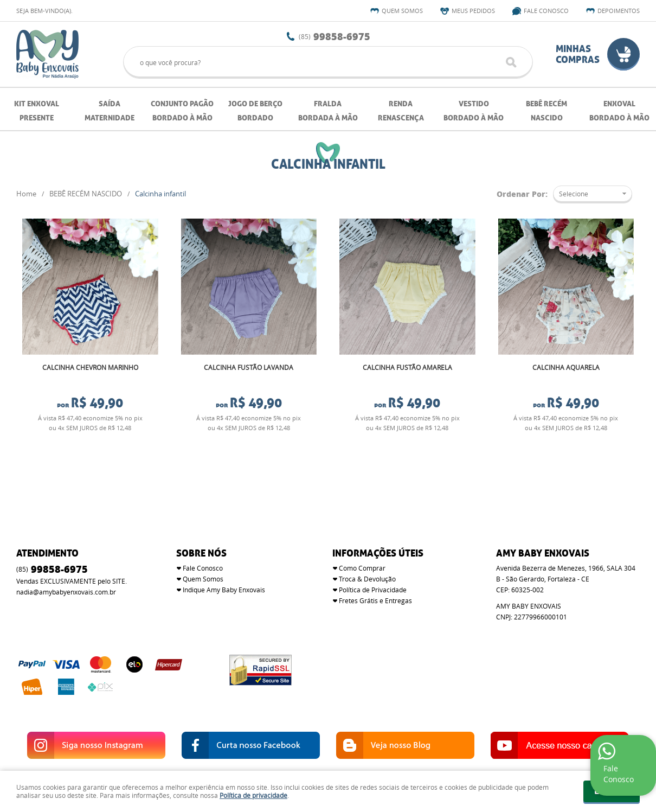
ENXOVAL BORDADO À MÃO (619, 111)
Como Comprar (362, 542)
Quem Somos (402, 11)
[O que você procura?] (511, 62)
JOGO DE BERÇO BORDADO (255, 111)
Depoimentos (619, 11)
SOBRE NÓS (201, 528)
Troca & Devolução (367, 553)
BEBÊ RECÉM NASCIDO (546, 111)
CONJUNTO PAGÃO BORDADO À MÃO (182, 111)
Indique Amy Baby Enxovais (224, 564)
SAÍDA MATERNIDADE (110, 111)
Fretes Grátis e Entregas (375, 575)
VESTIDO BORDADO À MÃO (474, 111)
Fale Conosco (546, 11)
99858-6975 (335, 36)
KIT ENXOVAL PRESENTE (37, 111)
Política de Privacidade (373, 564)
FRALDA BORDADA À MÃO (328, 111)
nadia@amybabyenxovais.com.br (66, 566)
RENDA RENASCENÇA (401, 111)
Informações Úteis (378, 528)
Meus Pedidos (473, 11)
